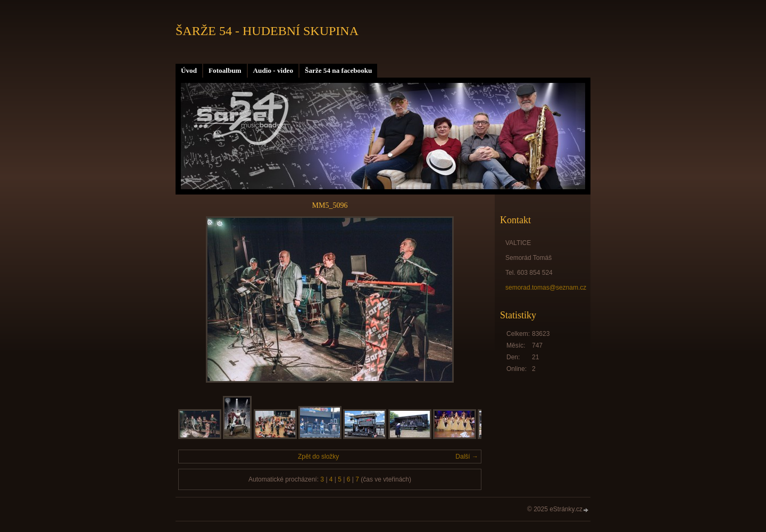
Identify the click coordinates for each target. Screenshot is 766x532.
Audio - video (273, 70)
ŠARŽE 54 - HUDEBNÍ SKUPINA (267, 31)
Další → (467, 457)
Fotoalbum (225, 70)
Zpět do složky (318, 457)
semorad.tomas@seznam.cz (546, 288)
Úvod (189, 70)
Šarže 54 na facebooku (338, 70)
